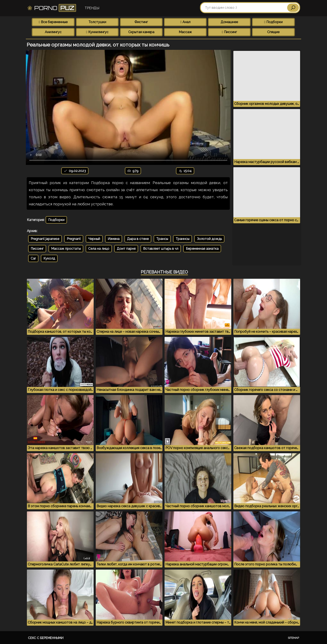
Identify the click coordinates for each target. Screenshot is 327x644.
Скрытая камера (141, 32)
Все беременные (53, 22)
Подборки (273, 22)
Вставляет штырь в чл (161, 249)
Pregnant (74, 239)
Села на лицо (99, 249)
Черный (94, 239)
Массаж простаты (66, 249)
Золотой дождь (209, 239)
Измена (114, 239)
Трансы (162, 239)
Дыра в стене (138, 239)
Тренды (92, 8)
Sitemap (293, 638)
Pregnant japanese (45, 239)
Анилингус (53, 32)
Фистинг (141, 22)
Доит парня (126, 249)
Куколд (49, 258)
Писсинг (229, 32)
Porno (52, 8)
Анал (185, 22)
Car (33, 258)
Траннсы (182, 239)
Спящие (273, 32)
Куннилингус (97, 32)
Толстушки (97, 22)
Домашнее (229, 22)
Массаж (185, 32)
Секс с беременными (46, 638)
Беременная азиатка (202, 249)
